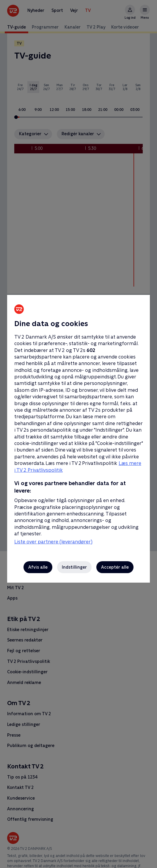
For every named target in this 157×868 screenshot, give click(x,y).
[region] (78, 434)
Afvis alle (38, 567)
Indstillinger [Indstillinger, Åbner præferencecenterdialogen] (74, 567)
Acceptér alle (115, 567)
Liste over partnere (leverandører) (53, 542)
